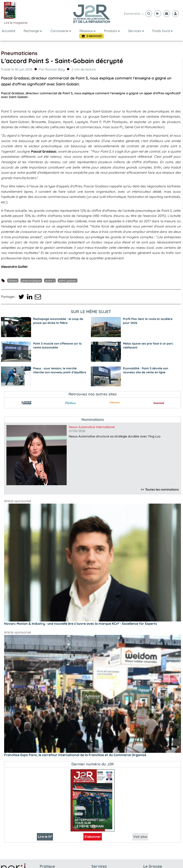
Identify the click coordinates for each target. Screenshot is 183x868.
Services (136, 31)
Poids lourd (163, 31)
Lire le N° (45, 837)
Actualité (8, 31)
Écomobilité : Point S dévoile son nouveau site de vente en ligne (146, 370)
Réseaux (88, 31)
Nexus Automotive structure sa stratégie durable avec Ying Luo (115, 436)
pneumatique (31, 281)
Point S (50, 281)
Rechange (33, 31)
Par (52, 69)
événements (132, 14)
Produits (112, 31)
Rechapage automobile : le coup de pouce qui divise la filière (58, 321)
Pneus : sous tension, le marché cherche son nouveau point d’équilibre (60, 370)
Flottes (13, 281)
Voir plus (140, 837)
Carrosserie (61, 31)
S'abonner (93, 837)
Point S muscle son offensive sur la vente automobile (57, 345)
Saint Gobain (68, 281)
